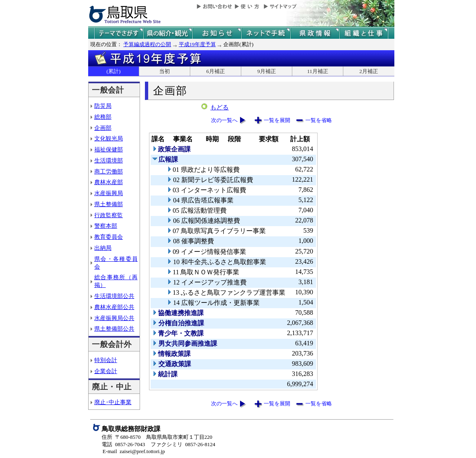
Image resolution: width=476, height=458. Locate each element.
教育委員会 (109, 237)
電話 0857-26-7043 (123, 444)
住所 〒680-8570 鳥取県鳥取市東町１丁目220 (157, 437)
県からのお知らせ (217, 33)
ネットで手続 (266, 33)
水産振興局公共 (114, 318)
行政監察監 (109, 215)
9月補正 (267, 71)
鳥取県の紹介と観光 (168, 33)
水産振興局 (109, 193)
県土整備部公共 (114, 329)
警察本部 (106, 226)
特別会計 (106, 360)
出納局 (103, 248)
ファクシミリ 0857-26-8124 (183, 444)
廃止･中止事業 (113, 402)
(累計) (114, 71)
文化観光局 (109, 138)
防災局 (103, 106)
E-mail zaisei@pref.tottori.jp (134, 451)
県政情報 (315, 33)
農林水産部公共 (114, 307)
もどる (219, 107)
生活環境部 (109, 160)
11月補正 (318, 71)
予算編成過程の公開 (147, 44)
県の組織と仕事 (364, 33)
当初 (165, 71)
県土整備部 (109, 204)
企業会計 (106, 371)
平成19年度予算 (197, 44)
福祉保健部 (109, 149)
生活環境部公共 (114, 296)
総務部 (103, 117)
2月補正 (369, 71)
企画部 (103, 128)
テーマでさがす (119, 33)
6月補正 (216, 71)
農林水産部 (109, 182)
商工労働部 (109, 171)
